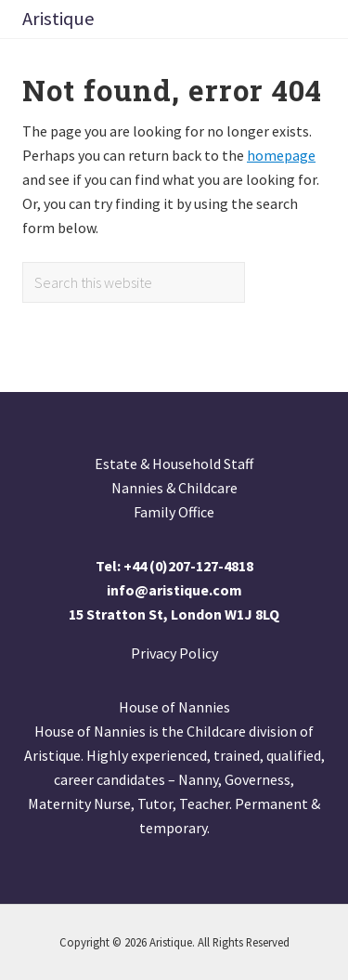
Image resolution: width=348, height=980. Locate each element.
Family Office (174, 512)
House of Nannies (174, 707)
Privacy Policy (174, 653)
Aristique (58, 19)
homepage (281, 155)
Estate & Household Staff (174, 464)
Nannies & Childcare (174, 488)
